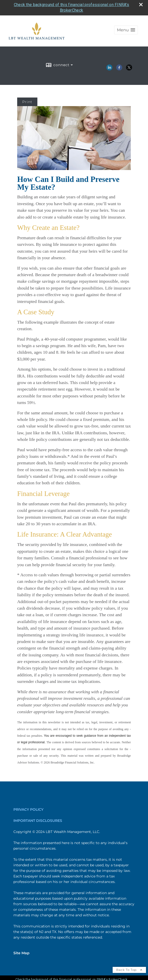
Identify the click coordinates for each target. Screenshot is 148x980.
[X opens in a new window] (129, 69)
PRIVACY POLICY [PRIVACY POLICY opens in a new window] (28, 809)
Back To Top (129, 970)
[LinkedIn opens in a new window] (109, 69)
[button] (126, 30)
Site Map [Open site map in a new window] (21, 953)
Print (27, 102)
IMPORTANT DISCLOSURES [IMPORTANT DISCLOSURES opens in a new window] (38, 821)
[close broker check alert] (141, 5)
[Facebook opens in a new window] (119, 69)
